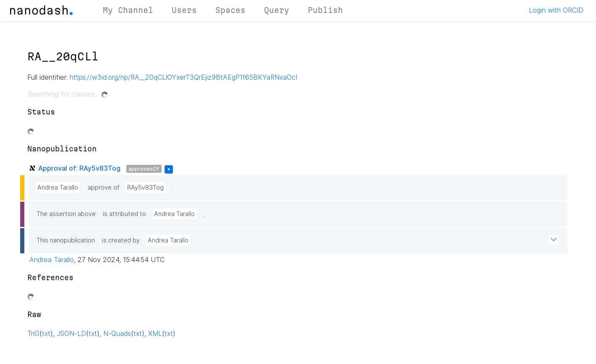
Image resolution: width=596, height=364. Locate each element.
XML (155, 333)
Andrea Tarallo (58, 187)
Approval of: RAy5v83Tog (79, 168)
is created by (121, 240)
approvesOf (144, 169)
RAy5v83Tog (145, 187)
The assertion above (66, 214)
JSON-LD (71, 333)
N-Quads (117, 333)
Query (277, 10)
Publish (325, 10)
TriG (33, 333)
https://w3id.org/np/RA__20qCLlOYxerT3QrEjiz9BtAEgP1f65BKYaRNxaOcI (183, 77)
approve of (103, 187)
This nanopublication (66, 240)
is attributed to (124, 214)
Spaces (230, 10)
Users (184, 10)
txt (46, 333)
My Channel (128, 10)
